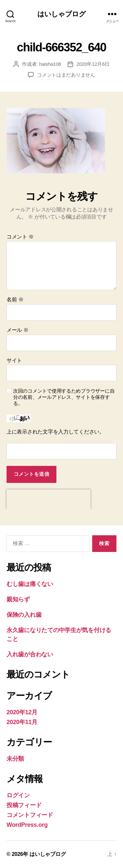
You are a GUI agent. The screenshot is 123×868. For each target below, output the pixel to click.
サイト (14, 360)
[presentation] (49, 499)
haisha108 (50, 64)
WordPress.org (27, 825)
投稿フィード (24, 805)
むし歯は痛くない (30, 584)
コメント (20, 237)
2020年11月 (22, 722)
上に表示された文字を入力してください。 (56, 432)
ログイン (18, 795)
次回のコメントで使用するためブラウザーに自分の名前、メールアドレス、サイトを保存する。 (64, 397)
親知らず (18, 599)
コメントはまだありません (66, 75)
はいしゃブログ (62, 14)
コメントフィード (30, 815)
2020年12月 (22, 712)
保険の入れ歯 (24, 615)
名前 (15, 300)
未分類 (15, 759)
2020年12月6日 (93, 64)
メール (18, 330)
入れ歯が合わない (30, 654)
